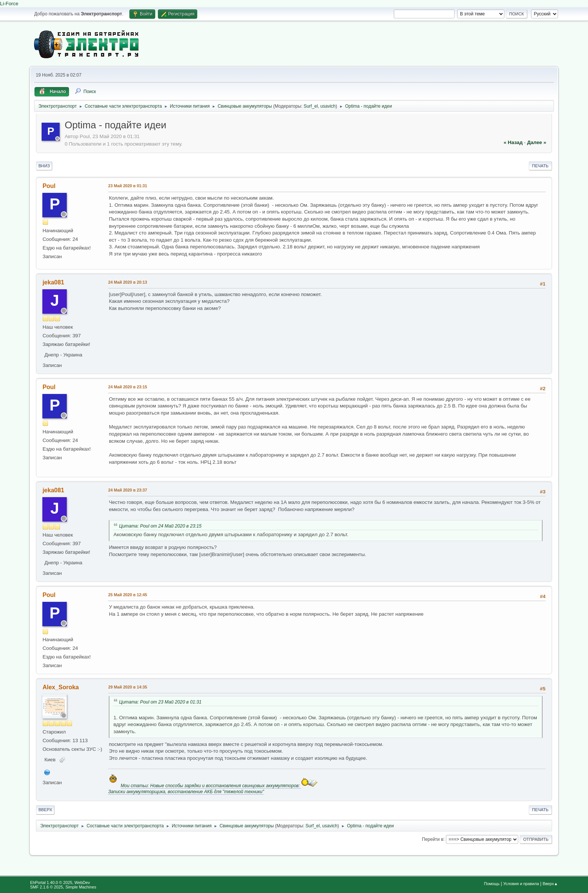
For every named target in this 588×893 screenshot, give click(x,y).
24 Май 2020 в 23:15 (127, 387)
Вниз (44, 166)
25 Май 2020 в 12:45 (127, 595)
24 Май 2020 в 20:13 (127, 282)
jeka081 (53, 282)
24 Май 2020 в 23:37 (127, 490)
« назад (513, 142)
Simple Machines (81, 887)
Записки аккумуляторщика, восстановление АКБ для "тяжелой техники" (186, 792)
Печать (540, 166)
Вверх (45, 810)
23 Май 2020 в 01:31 (127, 186)
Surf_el (311, 106)
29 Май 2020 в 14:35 (127, 687)
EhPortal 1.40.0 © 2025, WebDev (60, 882)
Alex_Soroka (61, 687)
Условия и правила (521, 884)
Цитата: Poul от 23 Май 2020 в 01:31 (160, 702)
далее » (536, 142)
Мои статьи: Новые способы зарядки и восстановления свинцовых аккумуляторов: (211, 786)
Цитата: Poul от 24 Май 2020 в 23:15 (160, 526)
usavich (328, 106)
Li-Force (9, 4)
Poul (49, 186)
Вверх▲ (550, 884)
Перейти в (433, 839)
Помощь (492, 884)
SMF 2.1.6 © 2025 (46, 887)
